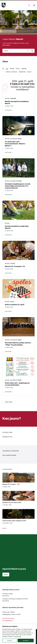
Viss (7, 69)
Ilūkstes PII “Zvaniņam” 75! (15, 266)
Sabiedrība (22, 72)
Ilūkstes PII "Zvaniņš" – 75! (11, 484)
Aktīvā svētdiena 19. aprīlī (15, 305)
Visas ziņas (9, 402)
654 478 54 (6, 596)
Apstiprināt (26, 640)
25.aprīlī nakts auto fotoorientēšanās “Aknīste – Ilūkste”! (15, 144)
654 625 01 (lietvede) (8, 618)
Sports (29, 72)
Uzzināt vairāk (17, 636)
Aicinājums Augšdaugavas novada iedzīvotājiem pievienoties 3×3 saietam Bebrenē (18, 186)
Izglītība (24, 69)
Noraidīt (10, 640)
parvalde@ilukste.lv (8, 621)
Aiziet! (6, 574)
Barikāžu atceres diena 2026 (12, 502)
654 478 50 (6, 601)
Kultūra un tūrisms (11, 72)
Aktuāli (12, 69)
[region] (18, 634)
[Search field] (18, 51)
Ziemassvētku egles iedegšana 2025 (14, 521)
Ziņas (5, 61)
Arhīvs (18, 69)
